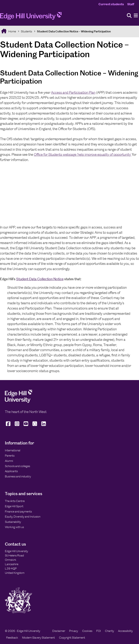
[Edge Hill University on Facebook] (9, 426)
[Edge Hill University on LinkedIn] (44, 426)
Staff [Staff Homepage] (131, 4)
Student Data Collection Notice (40, 279)
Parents (10, 456)
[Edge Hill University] (18, 402)
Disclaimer (59, 631)
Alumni (9, 461)
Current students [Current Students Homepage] (111, 4)
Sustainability (13, 522)
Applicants (11, 471)
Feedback (12, 638)
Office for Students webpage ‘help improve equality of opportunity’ (83, 155)
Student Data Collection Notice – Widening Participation (74, 31)
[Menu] (136, 16)
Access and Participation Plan (73, 93)
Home (12, 31)
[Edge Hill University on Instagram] (17, 426)
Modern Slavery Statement (38, 638)
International (13, 450)
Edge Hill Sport (14, 506)
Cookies (87, 631)
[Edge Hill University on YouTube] (26, 426)
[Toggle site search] (129, 16)
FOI (99, 631)
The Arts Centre (15, 501)
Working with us (14, 527)
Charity (109, 631)
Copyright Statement (72, 638)
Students (26, 31)
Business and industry (18, 476)
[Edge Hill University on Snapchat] (35, 426)
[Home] (31, 17)
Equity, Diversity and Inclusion (23, 517)
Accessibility (125, 631)
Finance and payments (18, 511)
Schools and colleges (17, 466)
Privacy (74, 631)
